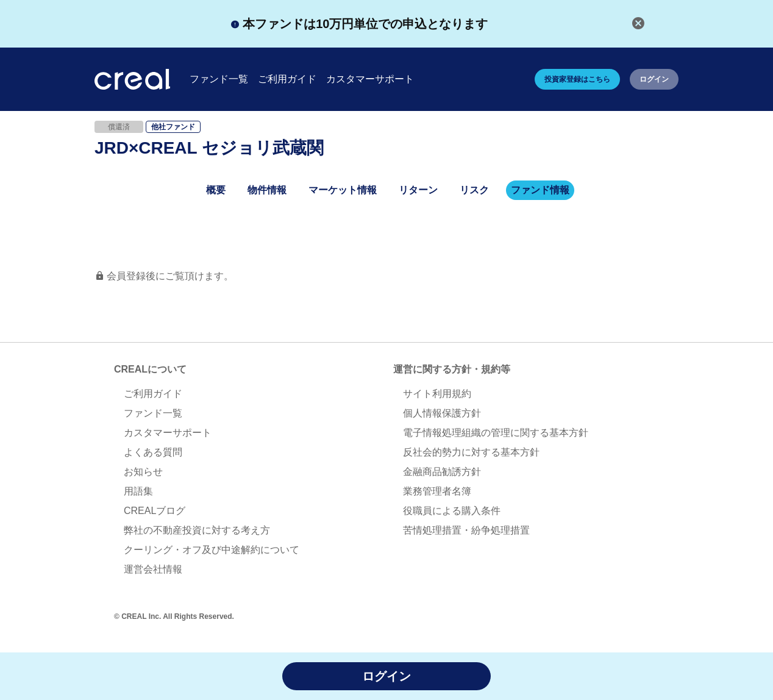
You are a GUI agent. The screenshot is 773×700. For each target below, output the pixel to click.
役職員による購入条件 (452, 511)
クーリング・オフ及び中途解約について (212, 550)
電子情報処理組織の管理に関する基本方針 (496, 433)
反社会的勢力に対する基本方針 (471, 452)
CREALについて (150, 369)
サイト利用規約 (437, 394)
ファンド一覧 (153, 413)
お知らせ (143, 472)
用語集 (138, 491)
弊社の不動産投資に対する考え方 (197, 530)
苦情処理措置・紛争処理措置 (466, 530)
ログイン (654, 79)
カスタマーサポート (168, 433)
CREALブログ (155, 511)
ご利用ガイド (153, 394)
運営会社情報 (153, 569)
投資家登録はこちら (577, 79)
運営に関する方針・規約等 (452, 369)
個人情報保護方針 (442, 413)
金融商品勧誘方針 (442, 472)
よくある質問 (153, 452)
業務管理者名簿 (437, 491)
